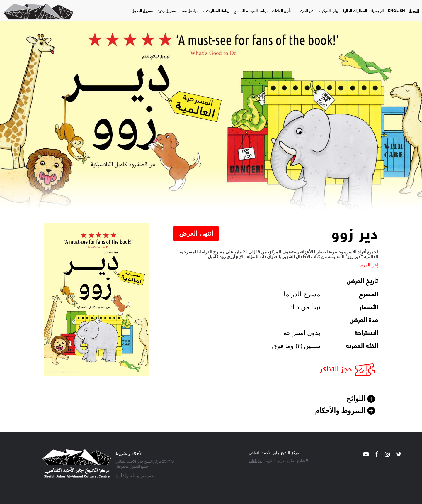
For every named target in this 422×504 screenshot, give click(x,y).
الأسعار (369, 306)
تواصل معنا (189, 10)
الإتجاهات (256, 460)
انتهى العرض (196, 233)
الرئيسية (377, 10)
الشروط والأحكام (341, 411)
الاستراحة (366, 332)
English (397, 10)
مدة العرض (364, 319)
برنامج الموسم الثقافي (251, 10)
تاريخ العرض (362, 280)
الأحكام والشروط (129, 453)
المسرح (369, 293)
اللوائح (357, 399)
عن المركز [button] (304, 10)
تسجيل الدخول (143, 10)
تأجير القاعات (281, 10)
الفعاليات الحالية (355, 10)
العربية (414, 10)
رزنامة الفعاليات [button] (216, 10)
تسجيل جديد (167, 10)
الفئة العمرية (362, 345)
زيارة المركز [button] (328, 10)
